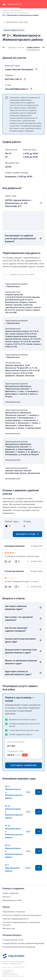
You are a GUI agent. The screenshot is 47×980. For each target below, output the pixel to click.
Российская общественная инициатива (19, 947)
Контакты (6, 897)
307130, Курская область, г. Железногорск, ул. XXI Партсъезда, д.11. (19, 203)
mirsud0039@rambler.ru (17, 89)
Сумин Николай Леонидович (19, 69)
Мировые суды (9, 928)
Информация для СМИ (12, 900)
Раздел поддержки (10, 893)
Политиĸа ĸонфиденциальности (16, 919)
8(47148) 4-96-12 (13, 79)
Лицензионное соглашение (14, 912)
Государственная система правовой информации (23, 943)
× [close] (43, 4)
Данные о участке (16, 47)
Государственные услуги (13, 940)
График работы (33, 47)
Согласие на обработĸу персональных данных (22, 915)
